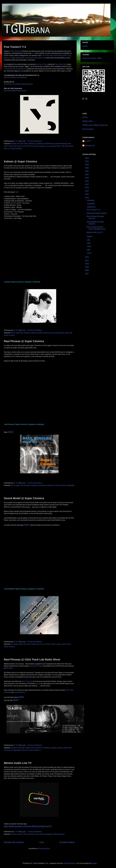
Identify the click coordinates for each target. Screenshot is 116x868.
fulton (11, 146)
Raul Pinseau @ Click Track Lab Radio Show (32, 660)
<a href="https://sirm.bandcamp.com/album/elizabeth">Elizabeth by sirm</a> (94, 104)
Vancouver (25, 750)
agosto (90, 236)
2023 (87, 165)
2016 (87, 188)
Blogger (94, 863)
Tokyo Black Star (40, 58)
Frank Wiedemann (20, 69)
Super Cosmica (9, 335)
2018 (87, 181)
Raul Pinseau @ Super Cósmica (24, 341)
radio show (67, 748)
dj (12, 834)
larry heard (17, 146)
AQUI (17, 192)
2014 (87, 194)
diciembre (91, 200)
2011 (87, 260)
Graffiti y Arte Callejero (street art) (95, 125)
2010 (87, 264)
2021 (87, 171)
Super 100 (68, 333)
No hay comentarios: (35, 141)
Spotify (85, 46)
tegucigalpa (48, 834)
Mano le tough (39, 146)
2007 (87, 274)
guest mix (20, 333)
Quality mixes (87, 121)
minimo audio (56, 644)
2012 (87, 257)
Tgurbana (28, 282)
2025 (87, 158)
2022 (87, 168)
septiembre (91, 207)
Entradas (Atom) (44, 849)
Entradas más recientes (14, 842)
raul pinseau (42, 485)
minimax (47, 644)
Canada (28, 748)
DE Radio (9, 668)
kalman (34, 333)
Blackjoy (32, 143)
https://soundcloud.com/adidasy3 (15, 77)
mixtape (40, 333)
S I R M (88, 141)
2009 (87, 267)
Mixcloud (37, 282)
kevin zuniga (31, 644)
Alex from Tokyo (42, 64)
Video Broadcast (59, 834)
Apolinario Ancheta (36, 666)
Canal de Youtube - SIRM (92, 58)
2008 (87, 270)
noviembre (91, 204)
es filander (15, 644)
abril (89, 250)
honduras (27, 333)
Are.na (85, 117)
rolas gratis (52, 146)
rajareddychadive (70, 863)
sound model (66, 644)
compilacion (40, 143)
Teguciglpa (71, 485)
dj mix (13, 333)
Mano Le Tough (9, 58)
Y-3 (33, 53)
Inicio (42, 842)
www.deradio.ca (20, 692)
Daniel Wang (58, 55)
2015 (87, 191)
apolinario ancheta (18, 748)
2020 (87, 174)
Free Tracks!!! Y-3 (15, 47)
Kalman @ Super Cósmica (20, 161)
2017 (87, 184)
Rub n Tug (67, 55)
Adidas (14, 143)
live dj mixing (28, 834)
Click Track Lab (27, 681)
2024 (87, 161)
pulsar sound (48, 333)
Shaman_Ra (90, 145)
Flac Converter (88, 129)
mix (46, 146)
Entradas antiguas (67, 842)
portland (60, 748)
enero (89, 253)
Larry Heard (29, 58)
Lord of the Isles (47, 55)
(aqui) (38, 684)
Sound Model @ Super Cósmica (24, 498)
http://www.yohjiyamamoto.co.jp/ (15, 91)
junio (89, 243)
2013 (87, 197)
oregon (54, 748)
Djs (15, 834)
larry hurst (40, 644)
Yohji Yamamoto (16, 51)
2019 (87, 178)
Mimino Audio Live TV (18, 763)
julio (89, 240)
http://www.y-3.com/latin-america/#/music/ (18, 84)
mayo (89, 246)
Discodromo (20, 58)
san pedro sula (59, 333)
